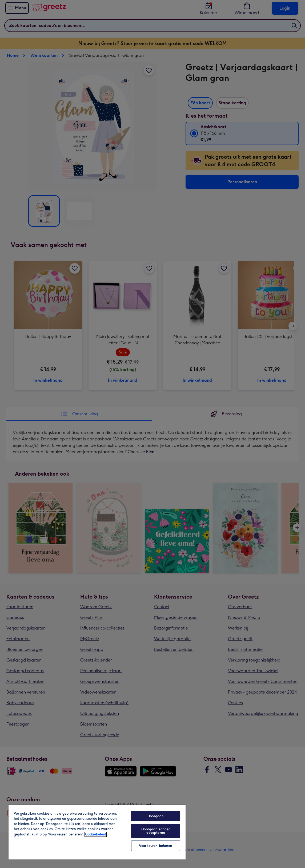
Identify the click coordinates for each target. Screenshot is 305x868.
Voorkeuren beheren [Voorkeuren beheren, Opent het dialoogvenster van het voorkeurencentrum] (156, 846)
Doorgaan (156, 816)
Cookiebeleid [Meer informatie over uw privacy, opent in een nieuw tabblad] (96, 834)
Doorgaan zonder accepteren (156, 831)
